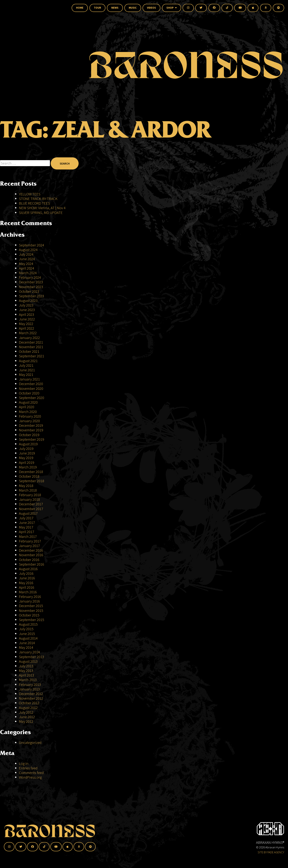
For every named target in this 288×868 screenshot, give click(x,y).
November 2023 (31, 287)
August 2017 (28, 513)
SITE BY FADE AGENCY (271, 852)
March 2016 (28, 592)
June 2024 (27, 259)
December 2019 (31, 425)
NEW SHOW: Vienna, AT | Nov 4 (42, 208)
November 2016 (31, 555)
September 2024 (31, 245)
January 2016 (29, 601)
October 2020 (29, 393)
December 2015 (31, 606)
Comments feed (31, 773)
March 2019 (28, 467)
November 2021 (31, 347)
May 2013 (26, 671)
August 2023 (28, 301)
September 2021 (31, 356)
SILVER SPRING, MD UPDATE (41, 213)
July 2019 (26, 449)
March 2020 (28, 412)
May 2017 (26, 527)
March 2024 (28, 273)
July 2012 (26, 712)
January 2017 (29, 546)
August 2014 (28, 638)
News (115, 8)
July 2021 (26, 365)
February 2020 (30, 416)
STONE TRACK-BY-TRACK (38, 199)
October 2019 (29, 435)
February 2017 (30, 541)
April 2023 (27, 314)
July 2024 (26, 254)
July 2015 (26, 629)
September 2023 (31, 296)
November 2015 (31, 610)
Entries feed (28, 768)
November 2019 (31, 430)
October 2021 (29, 351)
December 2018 (31, 472)
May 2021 (26, 375)
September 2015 (31, 620)
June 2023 (27, 310)
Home (80, 8)
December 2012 (31, 694)
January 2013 (29, 689)
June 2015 (27, 634)
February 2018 (30, 495)
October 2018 (29, 476)
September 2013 (31, 657)
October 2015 (29, 615)
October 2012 (29, 703)
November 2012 (31, 698)
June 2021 (27, 370)
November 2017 (31, 509)
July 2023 (26, 305)
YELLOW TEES (30, 194)
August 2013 (28, 661)
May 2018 (26, 486)
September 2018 (31, 481)
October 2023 (29, 291)
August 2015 (28, 624)
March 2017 (28, 536)
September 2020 (31, 398)
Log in (24, 763)
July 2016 (26, 573)
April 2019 (27, 462)
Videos (151, 8)
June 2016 (27, 578)
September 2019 (31, 439)
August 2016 (28, 569)
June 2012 (27, 717)
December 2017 (31, 504)
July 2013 (26, 666)
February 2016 (30, 597)
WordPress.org (30, 777)
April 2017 (27, 532)
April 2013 (27, 675)
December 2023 (31, 282)
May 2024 (26, 264)
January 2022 (29, 338)
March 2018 (28, 490)
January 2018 (29, 499)
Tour (97, 8)
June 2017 (27, 523)
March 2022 (28, 333)
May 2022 (26, 324)
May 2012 (26, 721)
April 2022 (27, 328)
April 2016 (27, 587)
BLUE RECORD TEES (35, 203)
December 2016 (31, 550)
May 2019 (26, 458)
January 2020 (29, 421)
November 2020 (31, 388)
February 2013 (30, 684)
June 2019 (27, 453)
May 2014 (26, 647)
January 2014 (29, 652)
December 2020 (31, 384)
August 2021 (28, 361)
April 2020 (27, 407)
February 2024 (30, 277)
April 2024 (27, 268)
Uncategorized (30, 742)
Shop (172, 8)
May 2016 (26, 583)
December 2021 (31, 342)
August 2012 (28, 708)
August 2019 (28, 444)
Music (133, 8)
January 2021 (29, 379)
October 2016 (29, 560)
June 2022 (27, 319)
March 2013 (28, 680)
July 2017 (26, 518)
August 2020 (28, 402)
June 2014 (27, 643)
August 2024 (28, 250)
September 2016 (31, 564)
